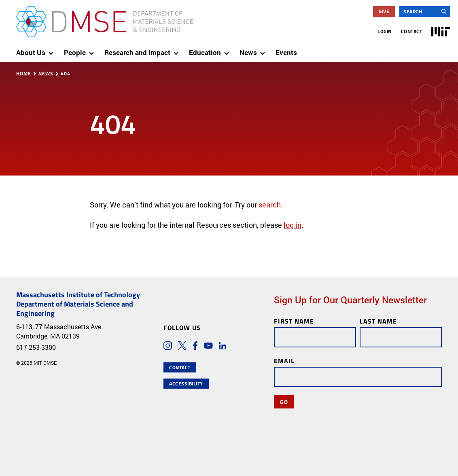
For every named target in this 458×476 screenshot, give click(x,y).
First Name (294, 321)
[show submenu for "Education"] (228, 50)
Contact (412, 31)
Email (284, 361)
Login (385, 31)
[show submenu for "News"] (264, 50)
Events (286, 52)
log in (293, 225)
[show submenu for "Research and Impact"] (178, 50)
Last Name (378, 321)
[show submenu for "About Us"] (53, 50)
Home (24, 73)
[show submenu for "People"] (93, 50)
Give (384, 11)
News (46, 73)
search (270, 205)
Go (284, 402)
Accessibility (186, 384)
